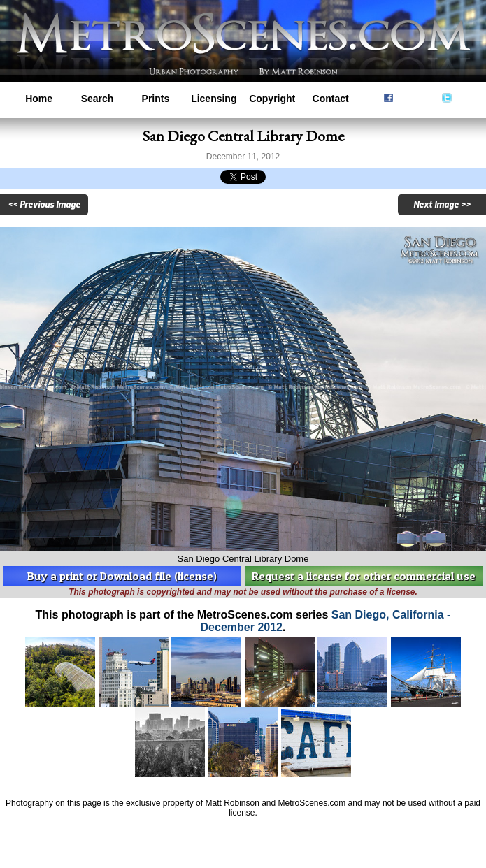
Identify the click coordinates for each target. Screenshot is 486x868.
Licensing (214, 99)
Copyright (272, 99)
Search (98, 99)
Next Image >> (442, 205)
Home (39, 99)
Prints (156, 99)
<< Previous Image (44, 205)
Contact (331, 99)
